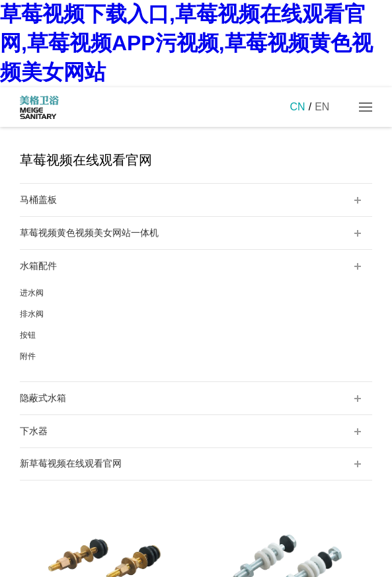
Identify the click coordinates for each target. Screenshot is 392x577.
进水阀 (32, 293)
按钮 (28, 335)
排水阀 (32, 314)
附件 (28, 356)
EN (322, 107)
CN (298, 107)
